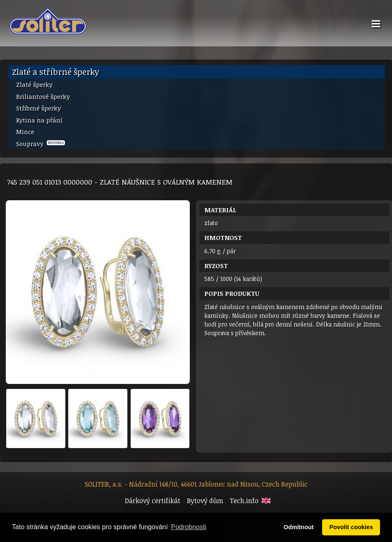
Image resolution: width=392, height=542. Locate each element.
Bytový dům (205, 501)
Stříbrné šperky (38, 108)
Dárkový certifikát (153, 501)
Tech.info (244, 501)
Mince (25, 132)
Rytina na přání (39, 120)
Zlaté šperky (34, 84)
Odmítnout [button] (299, 527)
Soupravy (41, 144)
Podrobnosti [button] (189, 527)
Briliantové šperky (43, 96)
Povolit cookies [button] (351, 527)
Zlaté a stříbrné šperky (56, 72)
